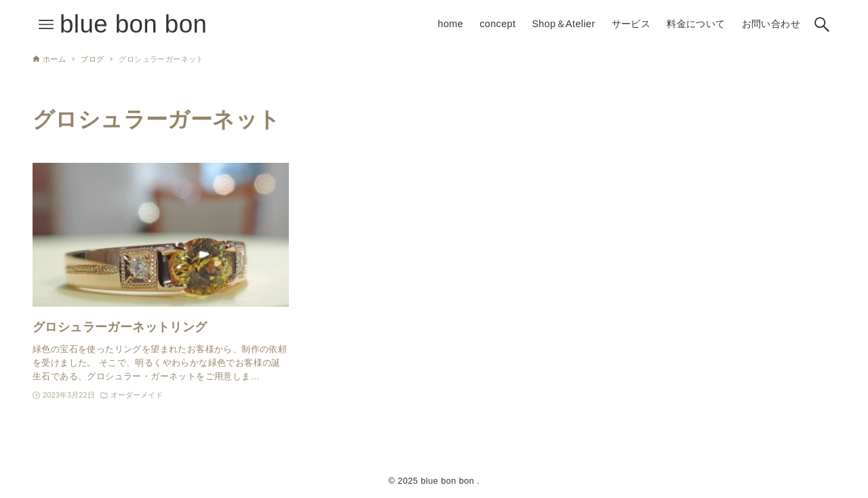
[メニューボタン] (46, 24)
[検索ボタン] (822, 24)
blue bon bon (133, 24)
